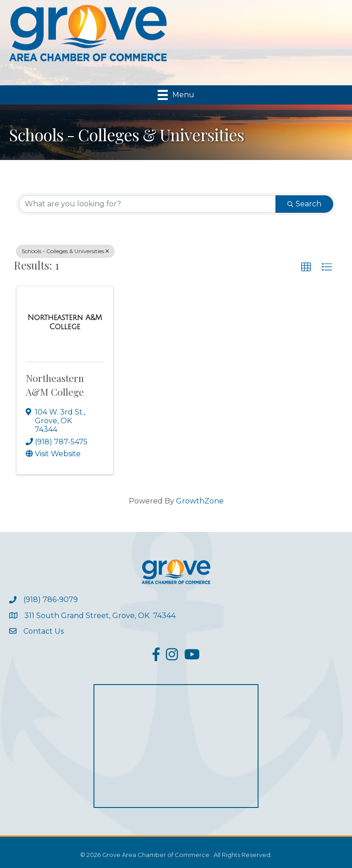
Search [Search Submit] (304, 204)
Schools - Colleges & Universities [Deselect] (65, 251)
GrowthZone (200, 501)
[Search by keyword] (147, 204)
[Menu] (176, 95)
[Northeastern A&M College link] (65, 322)
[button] (306, 267)
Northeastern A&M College (55, 384)
